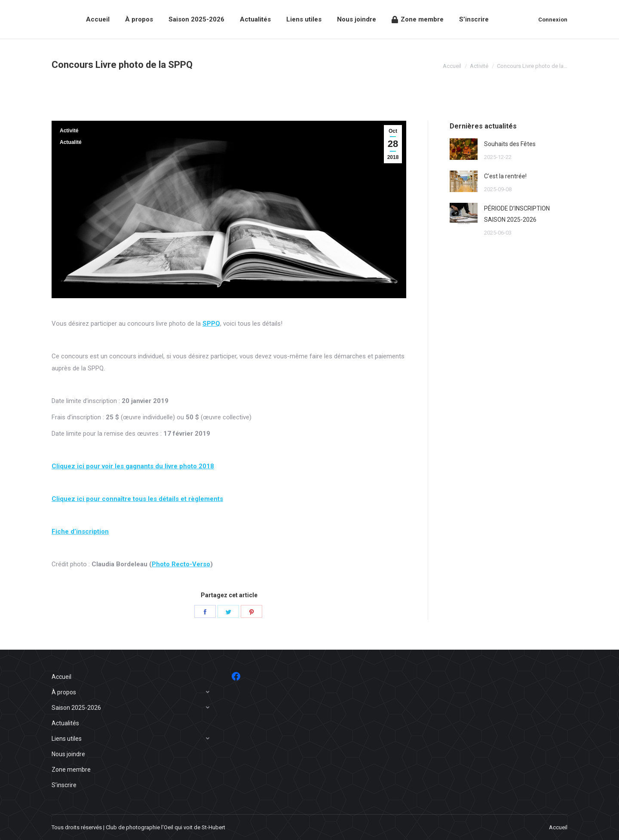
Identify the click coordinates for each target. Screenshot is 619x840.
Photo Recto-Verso (181, 564)
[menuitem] (98, 19)
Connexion (553, 20)
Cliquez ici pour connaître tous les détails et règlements (137, 499)
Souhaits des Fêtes (510, 144)
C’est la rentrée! (505, 176)
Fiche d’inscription (80, 531)
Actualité (71, 142)
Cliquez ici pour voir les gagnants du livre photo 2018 (133, 466)
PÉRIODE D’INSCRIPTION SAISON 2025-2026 (517, 214)
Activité (69, 131)
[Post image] (464, 149)
